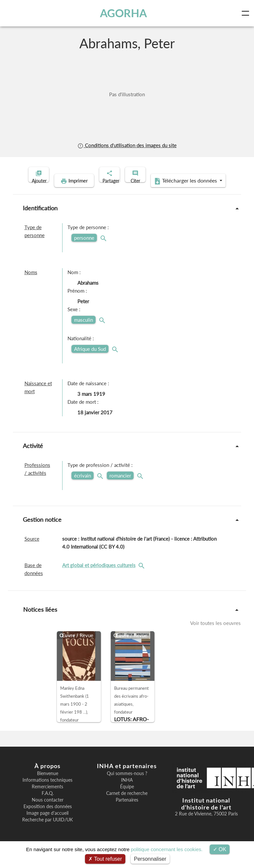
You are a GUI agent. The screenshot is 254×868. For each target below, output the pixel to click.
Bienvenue (48, 784)
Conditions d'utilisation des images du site (127, 145)
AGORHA (125, 13)
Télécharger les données (170, 191)
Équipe (127, 797)
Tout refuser (105, 859)
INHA (127, 790)
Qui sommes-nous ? (127, 784)
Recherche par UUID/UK (47, 830)
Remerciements (47, 797)
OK (220, 849)
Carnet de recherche (127, 804)
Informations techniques (47, 790)
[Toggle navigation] (247, 13)
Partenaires (127, 810)
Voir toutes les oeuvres (215, 633)
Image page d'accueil (47, 823)
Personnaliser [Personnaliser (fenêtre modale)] (150, 859)
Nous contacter (48, 810)
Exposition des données (48, 817)
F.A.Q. (48, 804)
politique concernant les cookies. (167, 849)
